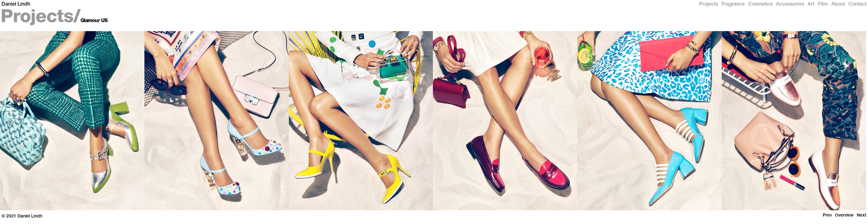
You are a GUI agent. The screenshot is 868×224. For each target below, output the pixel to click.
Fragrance (733, 5)
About (838, 5)
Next (862, 216)
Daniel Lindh (16, 5)
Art (811, 5)
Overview (844, 216)
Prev (827, 216)
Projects (708, 5)
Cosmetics (760, 5)
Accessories (790, 5)
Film (823, 5)
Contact (857, 5)
